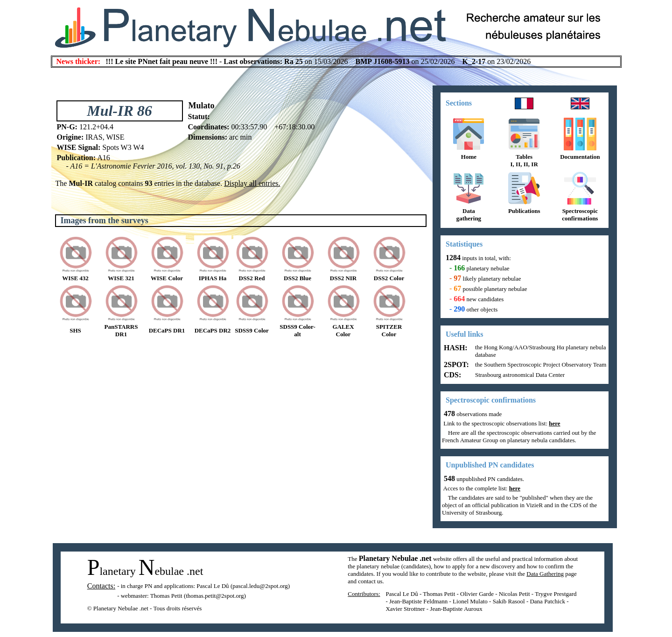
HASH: (455, 348)
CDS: (451, 375)
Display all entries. (252, 183)
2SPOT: (455, 365)
